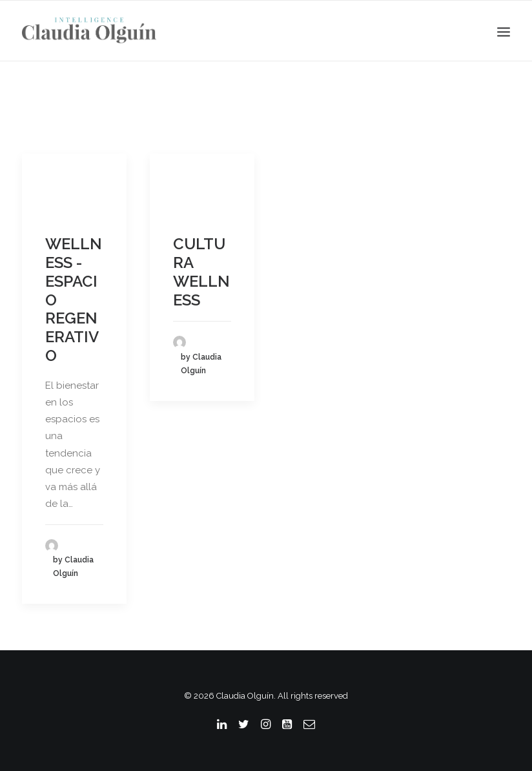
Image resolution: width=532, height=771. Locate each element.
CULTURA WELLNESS (201, 272)
